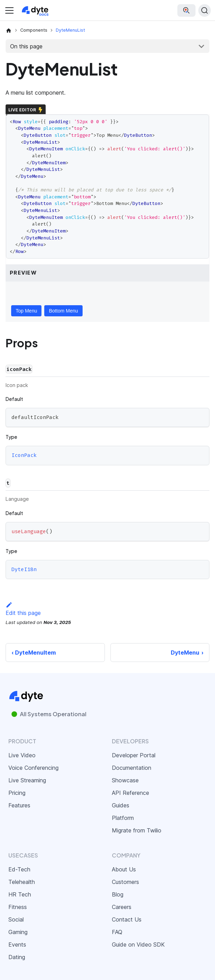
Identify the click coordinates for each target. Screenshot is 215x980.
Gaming (18, 932)
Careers (122, 907)
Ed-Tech (19, 869)
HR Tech (20, 894)
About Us (124, 869)
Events (17, 945)
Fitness (18, 907)
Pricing (17, 793)
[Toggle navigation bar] (9, 10)
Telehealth (22, 882)
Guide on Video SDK (138, 945)
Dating (17, 957)
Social (16, 919)
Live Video (22, 755)
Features (19, 805)
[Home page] (9, 30)
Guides (121, 805)
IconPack (24, 455)
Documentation (132, 768)
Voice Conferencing (33, 768)
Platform (123, 818)
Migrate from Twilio (137, 830)
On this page (26, 46)
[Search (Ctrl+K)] (205, 10)
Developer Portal (134, 755)
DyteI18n (24, 569)
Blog (118, 894)
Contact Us (127, 919)
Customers (125, 882)
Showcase (125, 780)
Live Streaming (27, 780)
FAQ (117, 932)
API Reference (130, 793)
